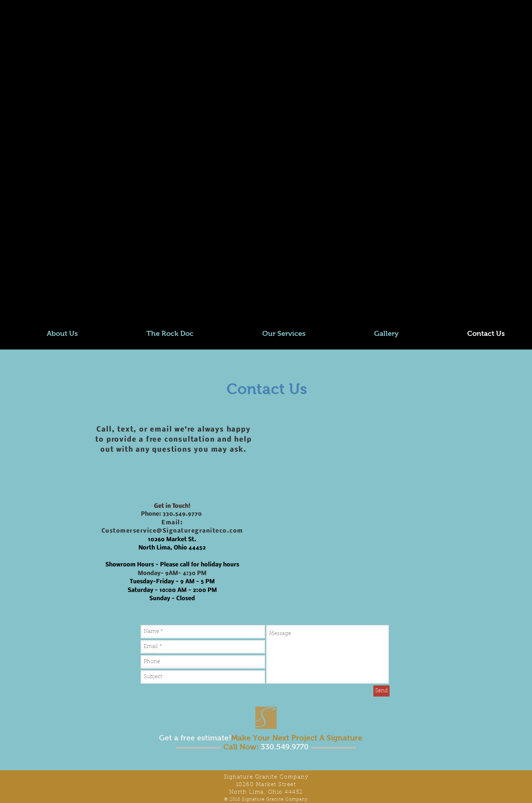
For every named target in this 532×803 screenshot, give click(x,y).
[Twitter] (19, 299)
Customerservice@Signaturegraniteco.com (172, 531)
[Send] (381, 691)
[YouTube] (54, 299)
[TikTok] (71, 299)
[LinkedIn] (36, 299)
